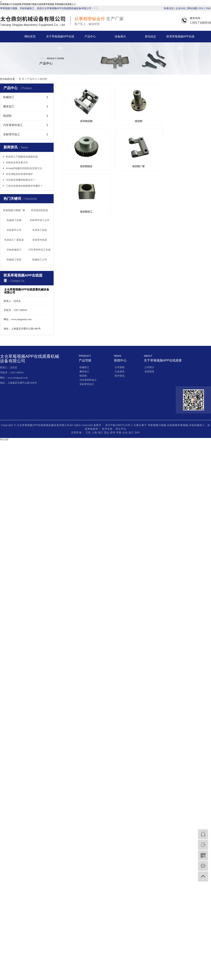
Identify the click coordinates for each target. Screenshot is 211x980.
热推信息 (169, 8)
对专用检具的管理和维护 (19, 174)
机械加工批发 (14, 260)
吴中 (137, 433)
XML (208, 8)
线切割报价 (87, 167)
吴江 (132, 433)
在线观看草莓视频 (178, 425)
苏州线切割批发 (40, 210)
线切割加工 (87, 213)
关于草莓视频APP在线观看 (60, 39)
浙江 (101, 433)
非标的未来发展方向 (17, 162)
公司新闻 (120, 367)
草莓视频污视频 (157, 425)
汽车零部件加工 (13, 125)
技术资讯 (120, 376)
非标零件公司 (14, 230)
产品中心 (90, 36)
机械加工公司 (40, 260)
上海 (95, 433)
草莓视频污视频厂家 (14, 210)
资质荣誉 (149, 371)
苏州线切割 (87, 121)
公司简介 (149, 367)
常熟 (119, 433)
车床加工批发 (40, 230)
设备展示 (120, 36)
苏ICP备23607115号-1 (119, 425)
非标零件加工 (12, 134)
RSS (201, 8)
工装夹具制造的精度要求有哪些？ (24, 186)
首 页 (21, 79)
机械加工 (9, 97)
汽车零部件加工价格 (40, 250)
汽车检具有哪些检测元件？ (20, 180)
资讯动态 (150, 36)
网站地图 (193, 8)
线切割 (43, 79)
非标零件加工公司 (40, 220)
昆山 (107, 433)
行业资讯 (120, 371)
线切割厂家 (139, 167)
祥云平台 (121, 429)
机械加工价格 (14, 220)
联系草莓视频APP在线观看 (180, 39)
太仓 (125, 433)
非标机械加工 (14, 250)
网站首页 (30, 36)
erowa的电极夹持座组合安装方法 (24, 168)
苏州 (113, 433)
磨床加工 (9, 106)
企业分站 (180, 8)
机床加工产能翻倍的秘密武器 (21, 157)
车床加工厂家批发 (14, 240)
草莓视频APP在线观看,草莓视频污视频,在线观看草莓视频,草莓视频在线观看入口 (38, 4)
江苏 (89, 433)
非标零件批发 (40, 240)
